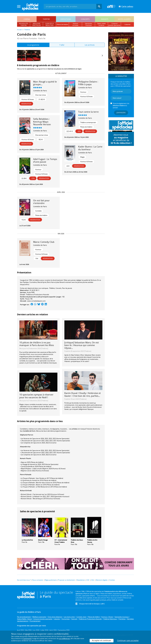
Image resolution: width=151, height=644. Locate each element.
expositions (66, 19)
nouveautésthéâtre (24, 24)
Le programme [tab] (33, 45)
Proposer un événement (66, 580)
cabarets (127, 24)
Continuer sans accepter (128, 640)
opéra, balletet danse (101, 24)
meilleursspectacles (37, 24)
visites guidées (124, 19)
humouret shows (75, 24)
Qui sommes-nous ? (24, 580)
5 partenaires (27, 639)
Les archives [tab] (90, 45)
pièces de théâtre (62, 24)
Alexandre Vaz (25, 447)
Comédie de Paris (40, 91)
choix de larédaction (50, 24)
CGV (88, 580)
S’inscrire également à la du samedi (121, 105)
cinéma (27, 19)
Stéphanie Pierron (27, 435)
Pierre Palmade (26, 475)
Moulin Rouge (43, 540)
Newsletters (81, 580)
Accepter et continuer (102, 640)
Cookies (112, 580)
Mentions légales (102, 580)
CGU (93, 580)
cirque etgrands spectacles (114, 24)
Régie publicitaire (51, 580)
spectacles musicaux (88, 24)
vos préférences (64, 639)
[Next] (102, 55)
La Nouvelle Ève (27, 540)
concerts (85, 19)
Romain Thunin (25, 458)
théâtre (46, 19)
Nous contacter (38, 580)
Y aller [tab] (62, 45)
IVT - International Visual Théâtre (61, 541)
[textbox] (70, 6)
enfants (105, 19)
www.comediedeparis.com (36, 301)
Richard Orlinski (26, 491)
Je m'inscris (121, 113)
